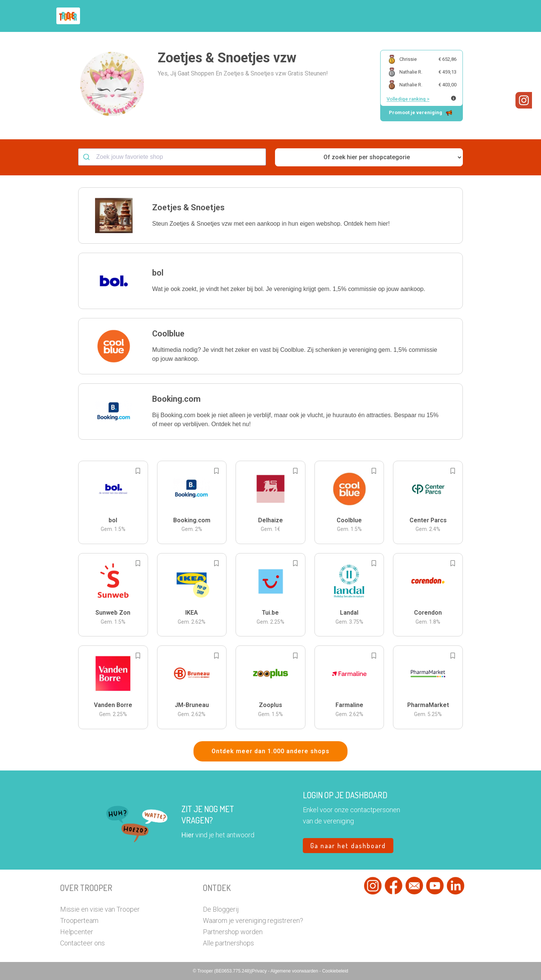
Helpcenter (77, 932)
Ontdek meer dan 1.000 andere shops (270, 751)
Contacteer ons (82, 943)
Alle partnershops (228, 943)
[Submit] (87, 157)
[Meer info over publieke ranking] (453, 98)
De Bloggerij (221, 909)
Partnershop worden (233, 932)
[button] (475, 16)
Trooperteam (79, 920)
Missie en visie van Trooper (100, 909)
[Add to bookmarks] (138, 471)
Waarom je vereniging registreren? (253, 920)
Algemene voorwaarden (295, 971)
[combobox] (172, 157)
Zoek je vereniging (326, 16)
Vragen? (448, 16)
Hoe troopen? (272, 16)
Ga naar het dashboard (348, 846)
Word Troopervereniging (393, 16)
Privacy (260, 971)
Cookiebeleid (335, 971)
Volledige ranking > (408, 99)
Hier (188, 835)
